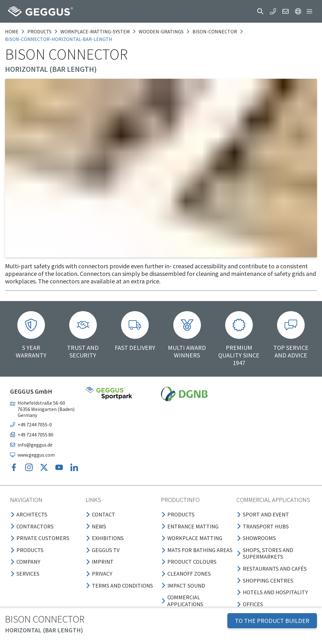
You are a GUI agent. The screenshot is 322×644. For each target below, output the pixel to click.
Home (12, 31)
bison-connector (215, 31)
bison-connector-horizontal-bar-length (59, 39)
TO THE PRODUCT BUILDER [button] (272, 621)
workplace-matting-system (95, 31)
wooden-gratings (161, 31)
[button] (260, 11)
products (39, 31)
